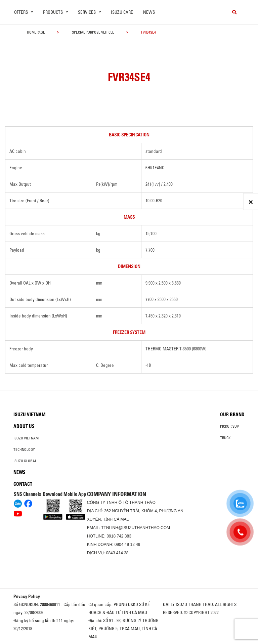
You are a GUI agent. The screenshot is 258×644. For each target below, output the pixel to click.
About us (24, 426)
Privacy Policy (27, 596)
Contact (23, 484)
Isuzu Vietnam (30, 415)
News (149, 12)
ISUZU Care (122, 12)
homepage (36, 32)
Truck (225, 438)
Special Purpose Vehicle (93, 32)
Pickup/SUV (229, 426)
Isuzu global (25, 461)
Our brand (232, 415)
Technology (24, 449)
